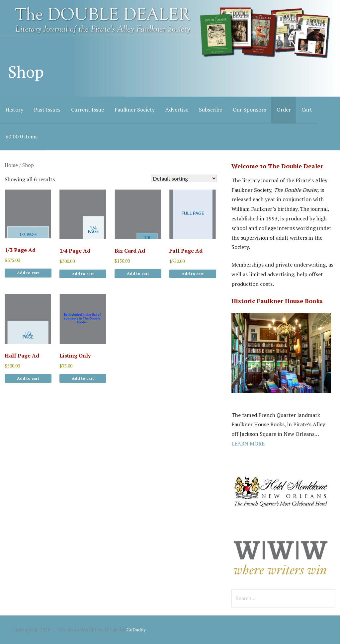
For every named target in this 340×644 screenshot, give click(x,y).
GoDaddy (136, 630)
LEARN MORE (248, 443)
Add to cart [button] (28, 273)
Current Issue (87, 110)
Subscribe (211, 110)
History (14, 110)
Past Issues (47, 110)
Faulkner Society (135, 110)
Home (11, 165)
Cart (307, 110)
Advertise (177, 110)
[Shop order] (184, 178)
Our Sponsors (249, 110)
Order (284, 110)
